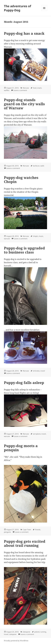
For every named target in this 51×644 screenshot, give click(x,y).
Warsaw (26, 88)
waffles (7, 90)
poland (37, 632)
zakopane (13, 634)
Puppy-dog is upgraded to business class (24, 250)
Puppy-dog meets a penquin (21, 448)
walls (42, 166)
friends (38, 530)
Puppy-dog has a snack (24, 33)
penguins (7, 532)
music (41, 236)
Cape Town (27, 530)
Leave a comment (20, 90)
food (35, 88)
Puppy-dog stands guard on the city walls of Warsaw (24, 104)
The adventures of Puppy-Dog (18, 8)
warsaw (7, 239)
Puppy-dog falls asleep (24, 383)
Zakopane (26, 632)
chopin (35, 236)
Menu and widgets (44, 11)
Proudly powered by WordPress (16, 641)
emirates (36, 371)
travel (43, 371)
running (43, 632)
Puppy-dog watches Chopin (21, 180)
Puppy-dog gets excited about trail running (25, 543)
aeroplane (37, 434)
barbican (36, 166)
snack (39, 88)
